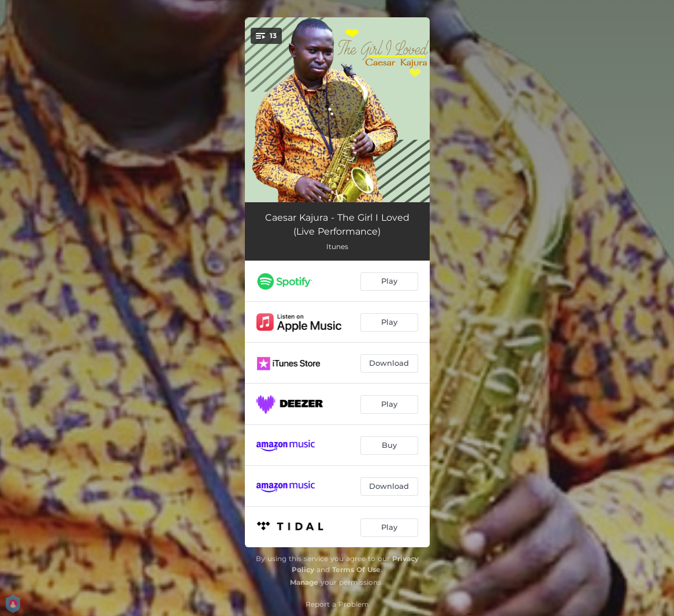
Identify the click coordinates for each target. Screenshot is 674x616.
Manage (304, 582)
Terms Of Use (356, 569)
